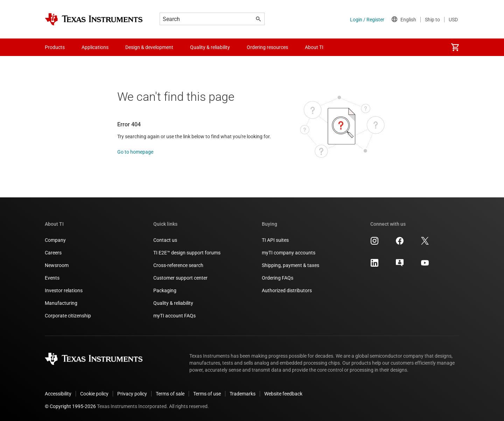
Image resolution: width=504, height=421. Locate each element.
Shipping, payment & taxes (290, 265)
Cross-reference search (178, 265)
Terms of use (207, 394)
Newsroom (57, 265)
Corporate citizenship (68, 316)
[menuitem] (455, 47)
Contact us (165, 240)
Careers (53, 253)
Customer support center (180, 278)
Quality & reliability (173, 303)
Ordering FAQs (278, 278)
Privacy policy (132, 394)
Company (55, 240)
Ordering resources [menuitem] (267, 47)
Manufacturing (61, 303)
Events (52, 278)
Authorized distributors (287, 290)
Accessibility (58, 394)
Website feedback (283, 394)
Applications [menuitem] (95, 47)
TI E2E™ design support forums (187, 253)
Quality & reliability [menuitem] (210, 47)
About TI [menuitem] (314, 47)
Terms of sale (170, 394)
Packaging (165, 290)
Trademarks (243, 394)
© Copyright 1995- (70, 406)
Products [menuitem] (55, 47)
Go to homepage (135, 152)
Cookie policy (94, 394)
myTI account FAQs (174, 316)
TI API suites (275, 240)
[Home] (94, 19)
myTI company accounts (289, 253)
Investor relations (64, 290)
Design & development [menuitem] (149, 47)
